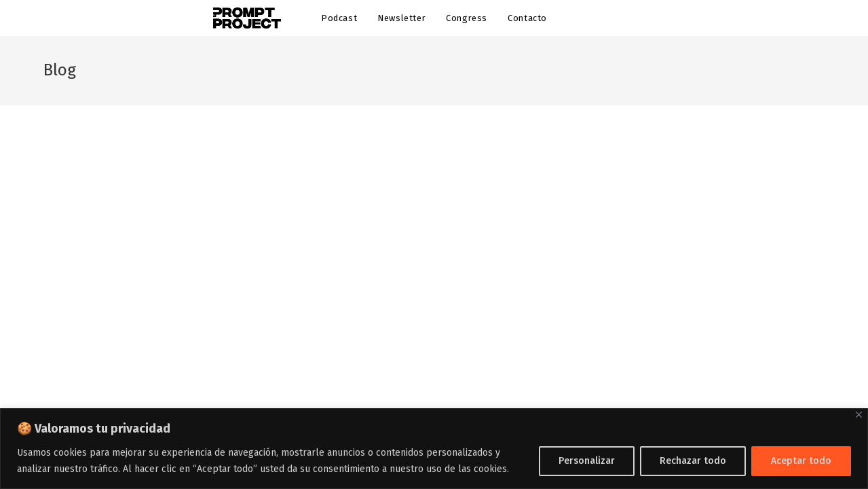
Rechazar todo (693, 461)
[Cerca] (859, 415)
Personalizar (587, 461)
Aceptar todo (801, 461)
